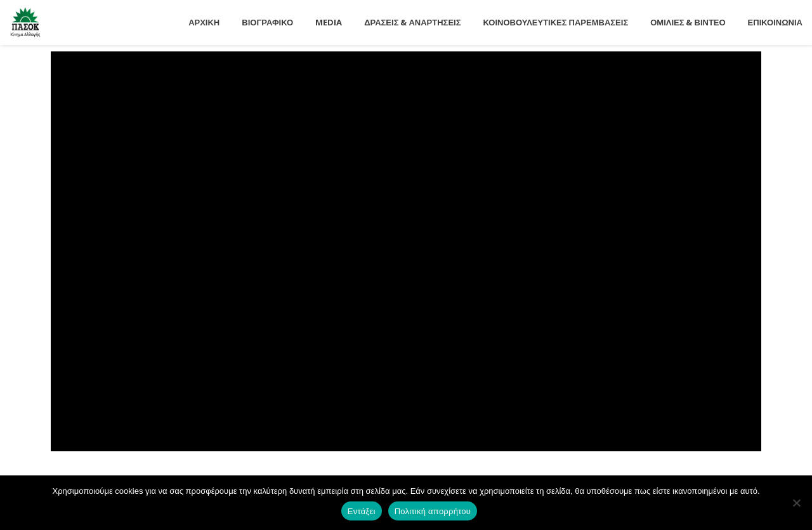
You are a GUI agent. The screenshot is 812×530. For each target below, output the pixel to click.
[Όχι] (796, 503)
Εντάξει (362, 511)
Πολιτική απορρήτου (433, 511)
